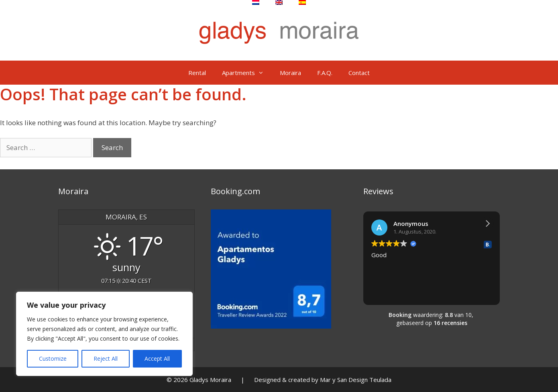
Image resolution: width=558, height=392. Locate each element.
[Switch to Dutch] (256, 2)
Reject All (106, 358)
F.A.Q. (325, 73)
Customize (53, 358)
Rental (197, 73)
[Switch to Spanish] (302, 2)
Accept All (157, 358)
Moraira (290, 73)
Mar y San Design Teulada (356, 380)
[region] (104, 334)
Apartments (247, 73)
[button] (487, 223)
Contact (359, 73)
